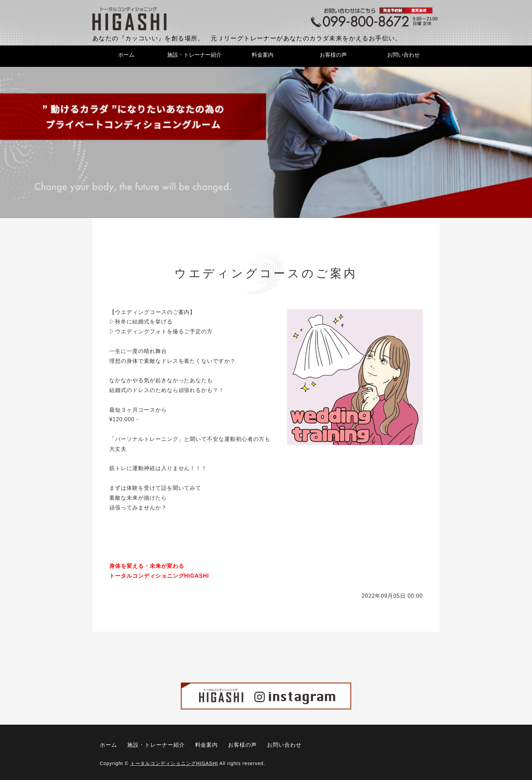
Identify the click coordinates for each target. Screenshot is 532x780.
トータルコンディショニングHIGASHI (174, 763)
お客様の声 (333, 55)
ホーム (126, 55)
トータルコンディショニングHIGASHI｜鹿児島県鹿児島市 (130, 19)
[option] (266, 142)
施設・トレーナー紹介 (194, 55)
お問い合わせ (403, 55)
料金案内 (263, 55)
